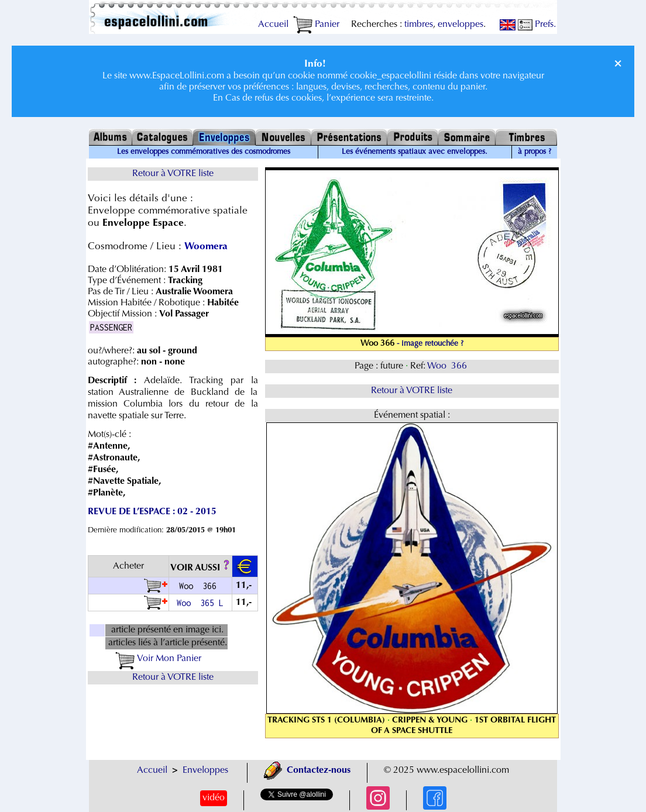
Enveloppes (205, 770)
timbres (419, 25)
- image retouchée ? (430, 344)
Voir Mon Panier (158, 659)
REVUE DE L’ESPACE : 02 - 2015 (152, 512)
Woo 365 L (200, 603)
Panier (316, 25)
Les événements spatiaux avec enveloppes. (415, 152)
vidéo (214, 798)
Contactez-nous (307, 770)
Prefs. (537, 25)
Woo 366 (448, 366)
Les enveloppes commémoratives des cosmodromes (204, 152)
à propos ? (535, 152)
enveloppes (461, 25)
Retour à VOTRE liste (173, 174)
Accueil (273, 25)
